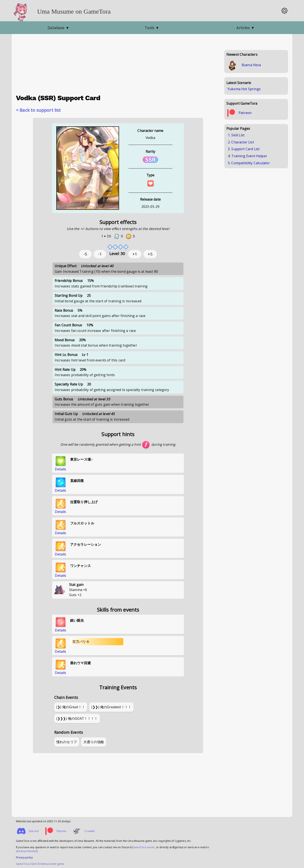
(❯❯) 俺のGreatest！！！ (111, 707)
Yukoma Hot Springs (244, 89)
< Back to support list (38, 110)
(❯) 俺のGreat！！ (71, 707)
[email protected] (27, 851)
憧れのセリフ (67, 742)
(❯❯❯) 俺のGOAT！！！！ (77, 718)
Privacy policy (24, 857)
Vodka (151, 138)
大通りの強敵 (94, 742)
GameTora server (144, 847)
